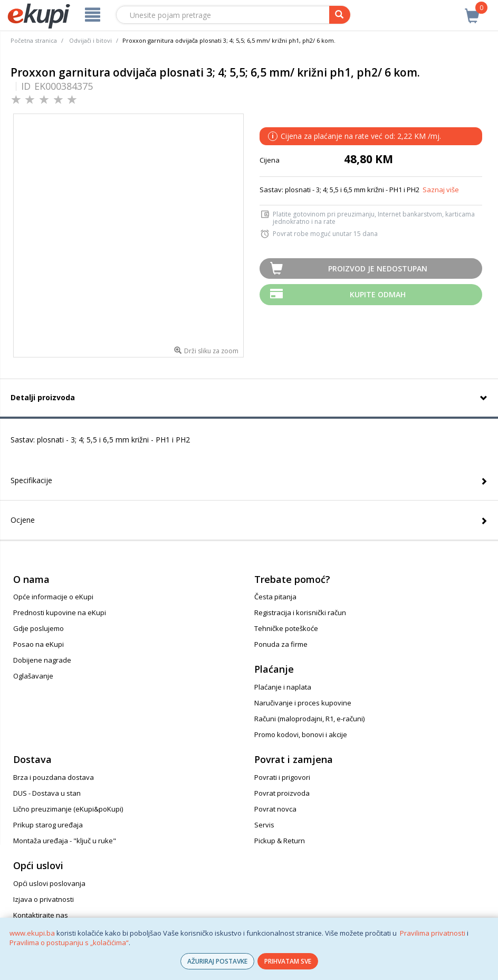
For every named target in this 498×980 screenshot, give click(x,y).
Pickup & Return (280, 841)
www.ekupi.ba (32, 933)
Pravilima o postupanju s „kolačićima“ (69, 943)
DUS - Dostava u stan (47, 793)
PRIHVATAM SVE (288, 961)
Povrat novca (275, 809)
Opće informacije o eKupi (53, 597)
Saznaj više (441, 190)
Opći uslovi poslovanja (49, 883)
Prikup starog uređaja (48, 825)
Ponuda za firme (281, 644)
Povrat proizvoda (282, 793)
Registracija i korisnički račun (300, 612)
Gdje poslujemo (39, 628)
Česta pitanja (275, 597)
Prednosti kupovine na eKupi (60, 612)
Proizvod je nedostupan (378, 268)
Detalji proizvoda (43, 397)
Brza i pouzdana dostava (54, 777)
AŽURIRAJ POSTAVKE (217, 961)
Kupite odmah (378, 294)
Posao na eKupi (39, 644)
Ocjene (23, 520)
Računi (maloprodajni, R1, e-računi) (309, 719)
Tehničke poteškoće (286, 628)
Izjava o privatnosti (44, 899)
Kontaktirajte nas (41, 915)
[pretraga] (340, 15)
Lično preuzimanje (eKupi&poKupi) (68, 809)
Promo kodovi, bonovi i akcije (301, 734)
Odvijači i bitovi (90, 40)
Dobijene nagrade (42, 660)
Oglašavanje (33, 676)
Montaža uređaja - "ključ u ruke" (65, 841)
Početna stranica (34, 40)
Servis (264, 825)
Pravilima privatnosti (433, 933)
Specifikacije (31, 480)
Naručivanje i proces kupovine (303, 703)
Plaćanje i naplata (283, 687)
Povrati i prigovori (282, 777)
